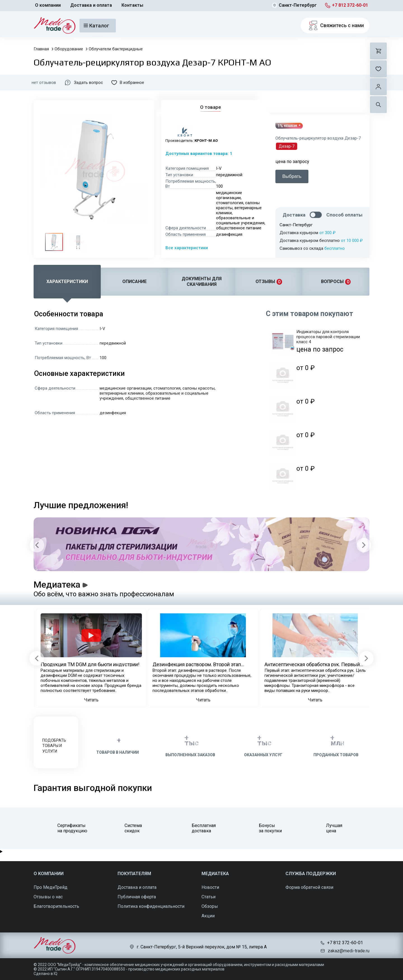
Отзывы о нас (48, 897)
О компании (48, 5)
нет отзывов (44, 83)
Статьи (208, 897)
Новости (210, 887)
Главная (41, 49)
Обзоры (210, 906)
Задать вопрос (84, 83)
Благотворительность (56, 906)
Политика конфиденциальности (151, 906)
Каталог (96, 26)
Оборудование (69, 49)
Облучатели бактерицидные (116, 49)
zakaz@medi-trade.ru (349, 951)
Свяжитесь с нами (335, 25)
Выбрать (292, 176)
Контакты (132, 5)
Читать (91, 700)
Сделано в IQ (45, 974)
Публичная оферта (137, 897)
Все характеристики (187, 248)
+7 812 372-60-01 (350, 5)
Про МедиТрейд (51, 887)
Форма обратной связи (309, 887)
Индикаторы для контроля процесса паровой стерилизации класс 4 (328, 337)
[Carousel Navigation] (200, 545)
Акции (208, 916)
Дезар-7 (287, 146)
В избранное (128, 83)
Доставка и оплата (91, 5)
